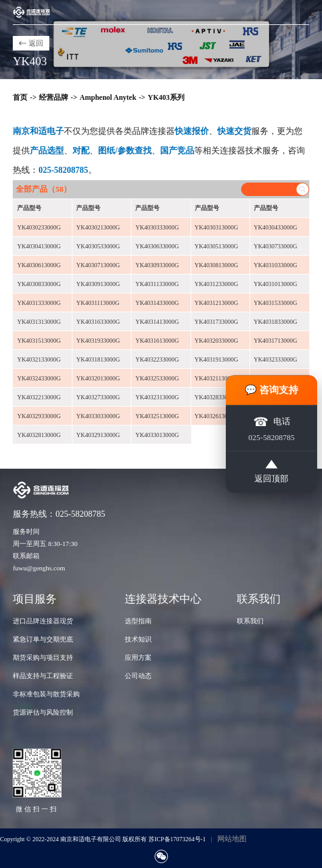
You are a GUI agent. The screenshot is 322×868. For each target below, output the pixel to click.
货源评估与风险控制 (43, 712)
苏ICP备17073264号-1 (177, 839)
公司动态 (138, 676)
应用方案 (138, 657)
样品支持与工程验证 (43, 676)
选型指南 (138, 621)
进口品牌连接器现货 (43, 621)
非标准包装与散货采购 (46, 694)
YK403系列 (166, 97)
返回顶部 (271, 472)
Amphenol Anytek (108, 97)
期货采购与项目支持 (43, 657)
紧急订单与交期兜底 (43, 639)
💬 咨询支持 (271, 390)
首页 (20, 97)
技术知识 (138, 639)
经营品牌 (54, 97)
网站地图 (232, 839)
